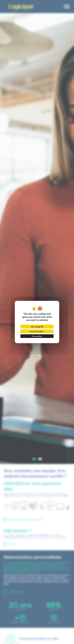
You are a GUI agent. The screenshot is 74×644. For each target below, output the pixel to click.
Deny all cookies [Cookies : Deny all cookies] (37, 331)
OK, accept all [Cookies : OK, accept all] (37, 326)
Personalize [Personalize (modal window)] (37, 336)
